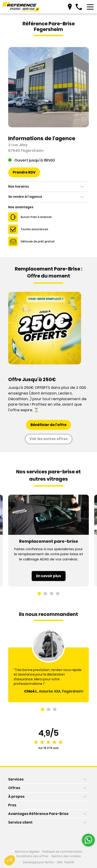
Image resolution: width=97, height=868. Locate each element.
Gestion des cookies (66, 856)
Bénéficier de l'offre (48, 427)
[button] (39, 596)
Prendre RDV (24, 174)
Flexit (68, 862)
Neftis (49, 862)
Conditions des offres (32, 856)
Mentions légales (27, 852)
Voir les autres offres (49, 441)
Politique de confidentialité (62, 852)
